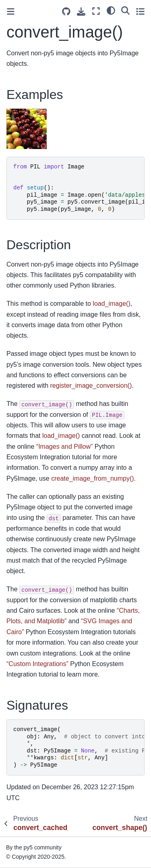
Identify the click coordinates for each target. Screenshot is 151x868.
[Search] (125, 10)
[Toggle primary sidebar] (11, 12)
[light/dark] (111, 10)
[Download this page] (81, 12)
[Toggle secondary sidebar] (140, 11)
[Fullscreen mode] (96, 11)
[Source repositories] (66, 12)
